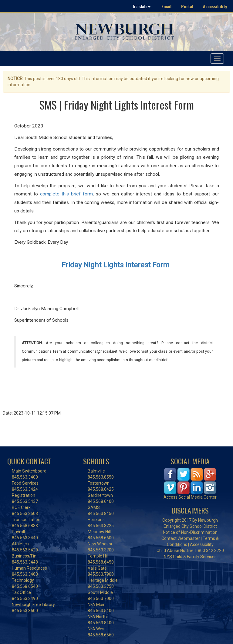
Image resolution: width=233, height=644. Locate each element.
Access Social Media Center (190, 497)
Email (166, 6)
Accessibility (215, 6)
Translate (141, 6)
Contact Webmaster (181, 538)
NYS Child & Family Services (190, 557)
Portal (187, 6)
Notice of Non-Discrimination (190, 532)
